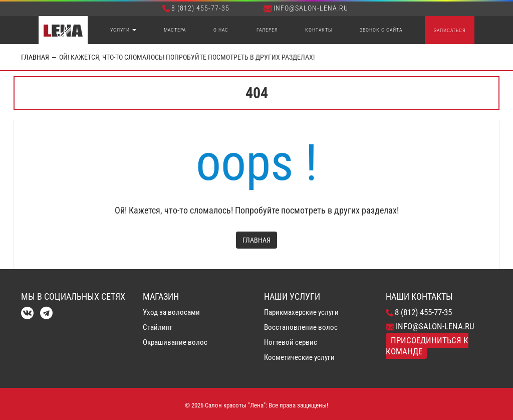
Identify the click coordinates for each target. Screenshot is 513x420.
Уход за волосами (171, 312)
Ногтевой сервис (291, 342)
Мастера (175, 30)
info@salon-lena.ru (306, 8)
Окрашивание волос (175, 342)
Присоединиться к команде (427, 346)
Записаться (450, 30)
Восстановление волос (301, 327)
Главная (35, 57)
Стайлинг (158, 327)
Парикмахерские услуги (301, 312)
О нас (221, 30)
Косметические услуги (299, 357)
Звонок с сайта (381, 30)
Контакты (319, 30)
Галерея (267, 30)
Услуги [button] (123, 30)
